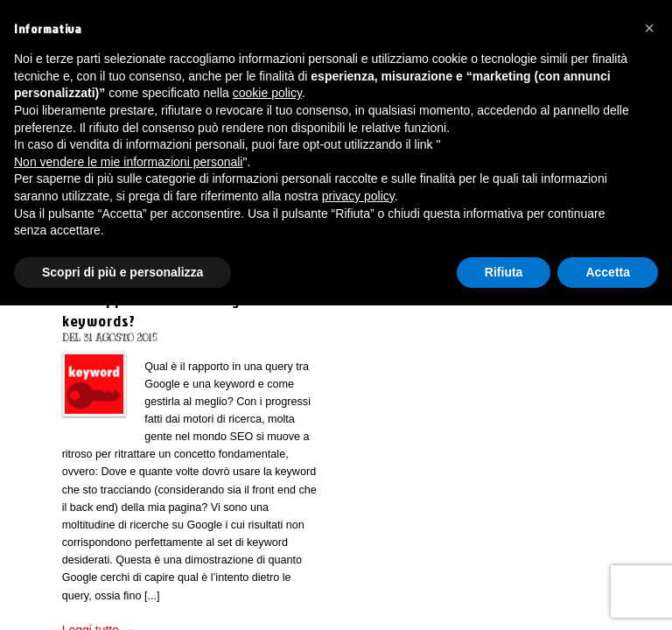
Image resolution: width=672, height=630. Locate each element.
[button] (649, 28)
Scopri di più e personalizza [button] (122, 272)
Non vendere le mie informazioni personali (128, 162)
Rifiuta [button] (504, 272)
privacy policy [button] (358, 196)
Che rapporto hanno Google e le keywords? (171, 310)
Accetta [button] (608, 272)
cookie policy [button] (267, 93)
